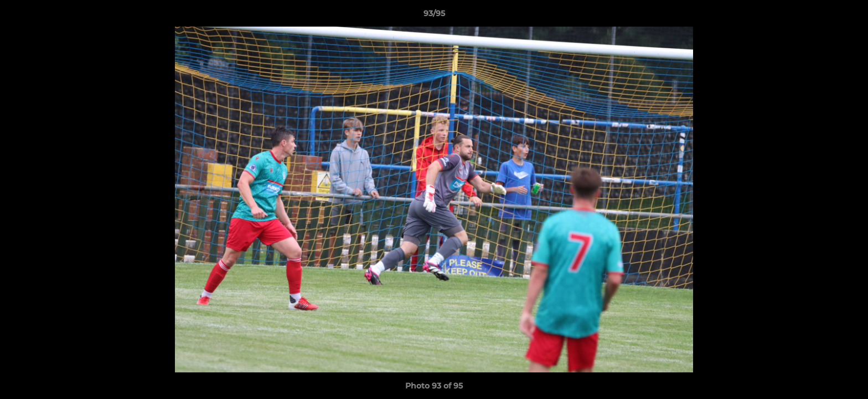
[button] (848, 16)
